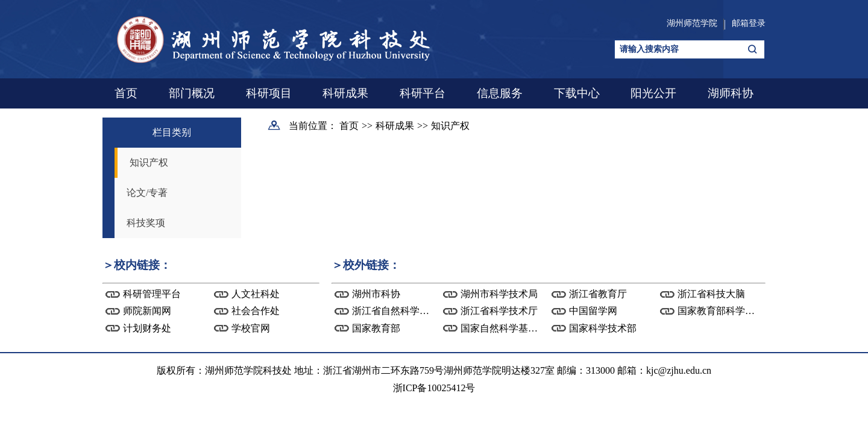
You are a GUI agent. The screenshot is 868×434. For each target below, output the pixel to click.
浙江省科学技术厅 (499, 311)
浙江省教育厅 (598, 294)
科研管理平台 (152, 294)
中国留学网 (593, 311)
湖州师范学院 (692, 23)
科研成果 (345, 93)
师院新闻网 (147, 311)
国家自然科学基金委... (508, 328)
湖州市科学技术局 (499, 294)
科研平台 (423, 93)
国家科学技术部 (603, 328)
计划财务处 (147, 328)
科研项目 (269, 93)
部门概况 (192, 93)
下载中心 (577, 93)
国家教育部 (376, 328)
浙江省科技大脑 (711, 294)
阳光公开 (653, 93)
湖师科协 (731, 93)
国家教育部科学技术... (725, 311)
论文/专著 (147, 193)
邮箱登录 (749, 23)
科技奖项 (146, 223)
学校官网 (251, 328)
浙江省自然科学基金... (399, 311)
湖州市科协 (376, 294)
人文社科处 (256, 294)
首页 (126, 93)
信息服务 (500, 93)
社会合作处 (256, 311)
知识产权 (149, 162)
